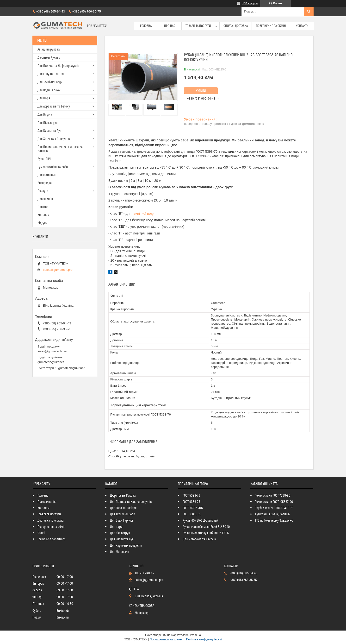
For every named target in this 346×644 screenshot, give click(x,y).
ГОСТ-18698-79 (192, 514)
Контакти (302, 26)
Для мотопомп (47, 175)
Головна (146, 26)
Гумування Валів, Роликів (272, 514)
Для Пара (44, 98)
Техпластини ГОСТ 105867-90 (274, 502)
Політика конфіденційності (204, 639)
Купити (201, 91)
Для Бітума (45, 115)
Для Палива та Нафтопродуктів (58, 66)
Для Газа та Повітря (123, 508)
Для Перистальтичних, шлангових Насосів (60, 149)
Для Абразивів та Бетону (54, 107)
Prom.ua (195, 635)
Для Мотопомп (120, 552)
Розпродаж (45, 183)
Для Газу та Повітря (51, 74)
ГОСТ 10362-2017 (193, 508)
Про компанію (47, 502)
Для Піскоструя (47, 123)
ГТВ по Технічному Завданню (274, 521)
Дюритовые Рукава (123, 496)
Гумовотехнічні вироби (53, 167)
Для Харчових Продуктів (54, 139)
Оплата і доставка (236, 26)
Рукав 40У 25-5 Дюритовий (201, 521)
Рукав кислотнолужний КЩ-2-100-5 (206, 533)
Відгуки (42, 223)
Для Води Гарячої (49, 90)
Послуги (43, 191)
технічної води (143, 214)
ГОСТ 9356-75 (191, 502)
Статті (41, 533)
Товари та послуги (198, 26)
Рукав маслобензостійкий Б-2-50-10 (206, 527)
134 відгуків (250, 3)
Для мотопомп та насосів (199, 539)
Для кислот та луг (122, 539)
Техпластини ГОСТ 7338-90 (273, 496)
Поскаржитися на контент (167, 639)
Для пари (116, 527)
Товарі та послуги (49, 514)
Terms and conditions (52, 539)
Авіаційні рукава (49, 50)
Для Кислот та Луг (49, 131)
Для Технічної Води (50, 82)
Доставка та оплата (51, 521)
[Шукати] (309, 12)
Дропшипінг (45, 199)
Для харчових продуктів (126, 546)
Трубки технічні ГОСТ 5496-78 (274, 508)
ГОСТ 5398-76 (191, 496)
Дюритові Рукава (49, 58)
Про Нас (170, 26)
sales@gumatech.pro (58, 270)
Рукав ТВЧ (44, 159)
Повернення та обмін (271, 26)
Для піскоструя (120, 533)
